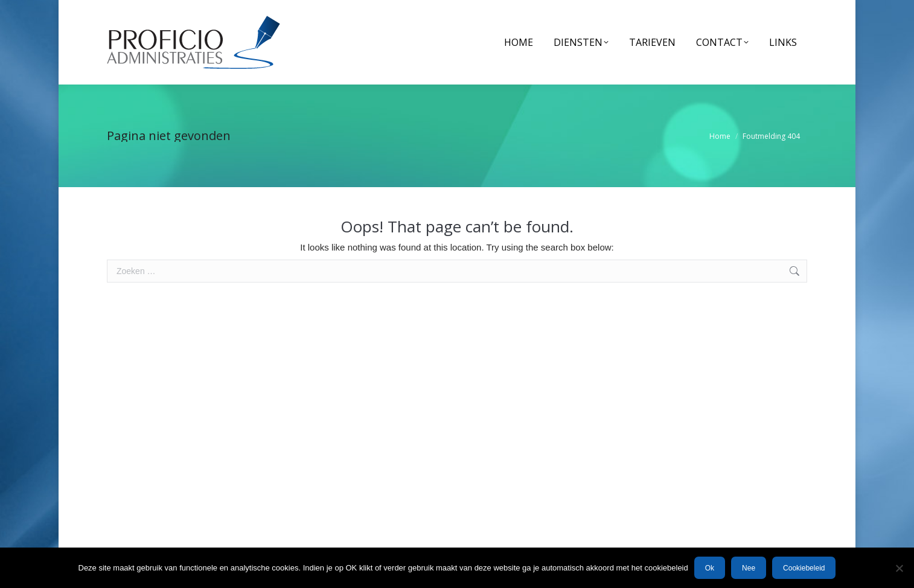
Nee (749, 568)
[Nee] (899, 568)
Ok (710, 568)
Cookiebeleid (804, 568)
